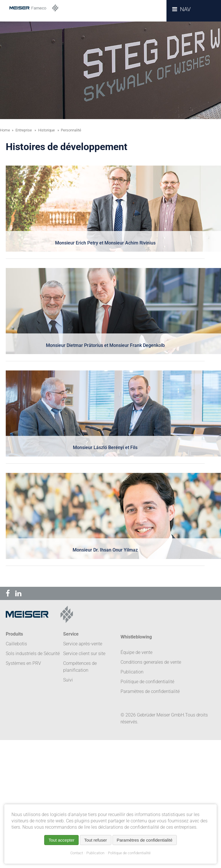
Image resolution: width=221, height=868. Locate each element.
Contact (77, 853)
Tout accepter (61, 840)
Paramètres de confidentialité (150, 691)
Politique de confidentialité (129, 853)
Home (5, 130)
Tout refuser (95, 840)
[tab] (105, 212)
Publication (95, 853)
